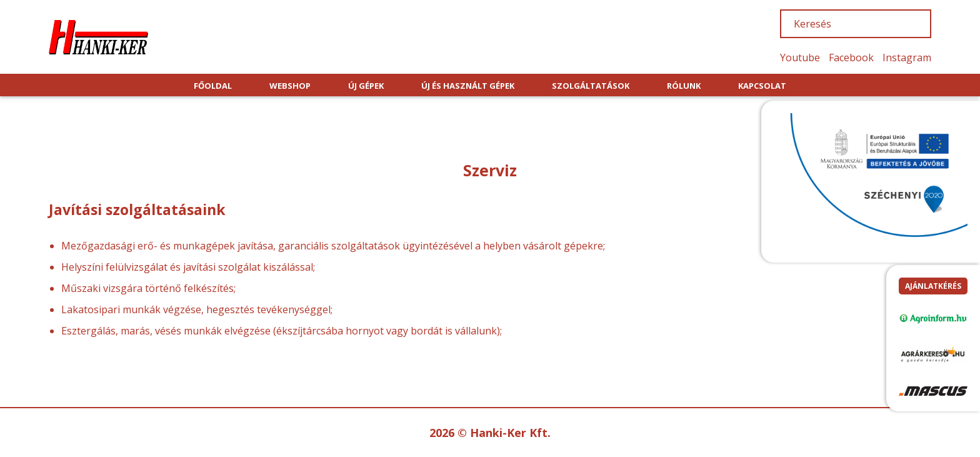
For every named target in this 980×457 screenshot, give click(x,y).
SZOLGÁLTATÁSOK (591, 86)
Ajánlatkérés (933, 286)
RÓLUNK (684, 86)
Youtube (800, 58)
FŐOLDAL (213, 86)
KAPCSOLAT (762, 86)
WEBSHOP (290, 86)
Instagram (907, 58)
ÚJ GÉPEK (366, 86)
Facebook (851, 58)
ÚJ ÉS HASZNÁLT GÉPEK (468, 86)
